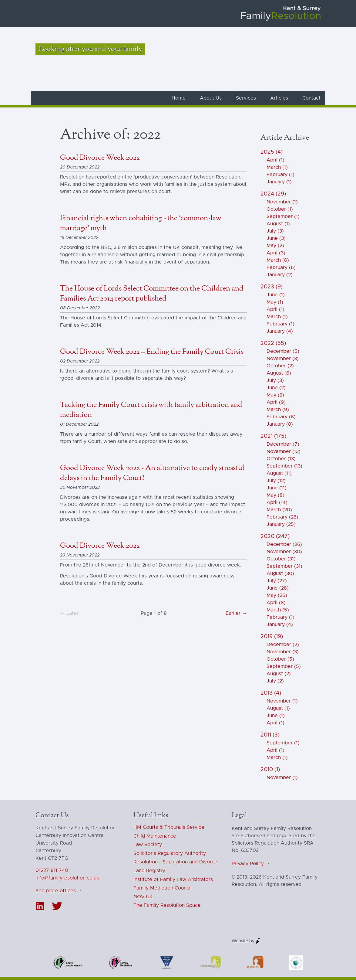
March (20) (279, 510)
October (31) (281, 559)
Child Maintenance (155, 836)
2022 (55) (273, 344)
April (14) (277, 503)
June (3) (276, 239)
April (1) (275, 160)
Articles (279, 98)
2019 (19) (272, 637)
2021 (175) (273, 437)
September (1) (283, 217)
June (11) (277, 488)
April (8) (276, 603)
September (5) (284, 667)
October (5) (280, 659)
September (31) (284, 567)
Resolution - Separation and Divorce (175, 862)
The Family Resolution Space (167, 906)
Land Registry (149, 871)
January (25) (281, 525)
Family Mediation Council (163, 888)
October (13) (281, 459)
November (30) (284, 552)
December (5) (283, 352)
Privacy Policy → (251, 864)
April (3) (276, 253)
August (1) (278, 224)
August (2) (279, 674)
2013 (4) (271, 693)
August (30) (280, 574)
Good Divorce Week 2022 (100, 158)
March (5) (278, 610)
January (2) (280, 275)
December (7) (283, 444)
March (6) (278, 260)
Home (179, 98)
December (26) (284, 545)
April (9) (276, 403)
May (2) (275, 246)
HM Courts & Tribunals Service (169, 828)
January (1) (279, 182)
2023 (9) (272, 287)
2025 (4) (272, 152)
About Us (211, 98)
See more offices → (59, 891)
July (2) (275, 681)
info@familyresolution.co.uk (67, 878)
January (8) (280, 424)
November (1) (282, 202)
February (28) (282, 517)
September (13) (284, 466)
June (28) (278, 588)
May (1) (275, 302)
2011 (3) (270, 735)
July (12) (276, 481)
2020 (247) (275, 537)
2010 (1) (270, 770)
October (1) (280, 209)
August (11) (279, 474)
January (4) (280, 332)
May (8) (275, 495)
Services (246, 98)
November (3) (283, 359)
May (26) (277, 596)
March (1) (277, 168)
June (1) (276, 295)
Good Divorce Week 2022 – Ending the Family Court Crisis (152, 352)
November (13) (284, 452)
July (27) (277, 581)
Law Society (148, 845)
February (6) (281, 268)
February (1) (280, 175)
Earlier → (236, 614)
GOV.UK (143, 897)
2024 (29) (273, 194)
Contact (311, 98)
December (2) (283, 645)
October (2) (280, 366)
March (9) (278, 410)
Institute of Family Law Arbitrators (173, 880)
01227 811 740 (52, 871)
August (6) (279, 373)
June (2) (276, 388)
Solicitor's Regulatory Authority (170, 854)
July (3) (275, 231)
